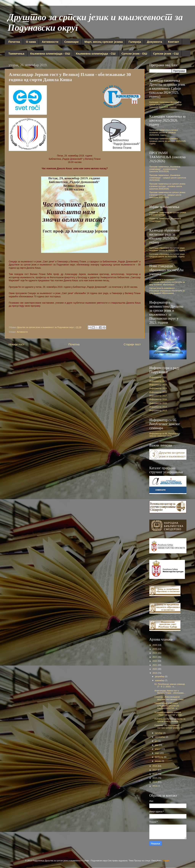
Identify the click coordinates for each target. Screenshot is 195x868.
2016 (155, 774)
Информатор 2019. (158, 388)
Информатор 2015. (158, 403)
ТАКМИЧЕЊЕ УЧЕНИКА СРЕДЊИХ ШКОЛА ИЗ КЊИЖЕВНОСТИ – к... (167, 706)
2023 (155, 657)
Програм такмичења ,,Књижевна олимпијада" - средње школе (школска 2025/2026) (168, 178)
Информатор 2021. (158, 381)
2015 (155, 778)
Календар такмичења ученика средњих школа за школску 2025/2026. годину (168, 141)
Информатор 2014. (158, 407)
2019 (155, 673)
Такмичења (16, 54)
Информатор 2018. (158, 392)
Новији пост (16, 344)
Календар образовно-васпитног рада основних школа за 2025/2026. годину (167, 249)
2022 (155, 661)
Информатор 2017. (158, 396)
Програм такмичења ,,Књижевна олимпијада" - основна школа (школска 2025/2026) (165, 169)
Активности (50, 42)
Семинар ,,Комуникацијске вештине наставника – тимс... (170, 698)
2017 (155, 770)
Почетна (14, 42)
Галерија (135, 42)
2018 (155, 766)
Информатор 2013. (158, 410)
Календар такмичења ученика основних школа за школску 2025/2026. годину (164, 132)
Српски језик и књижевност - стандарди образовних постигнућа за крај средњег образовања (167, 291)
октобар (159, 733)
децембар (160, 676)
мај (157, 745)
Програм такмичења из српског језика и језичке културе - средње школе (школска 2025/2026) (167, 195)
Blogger (166, 861)
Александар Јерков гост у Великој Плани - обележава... (170, 692)
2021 (155, 665)
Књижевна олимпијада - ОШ (50, 54)
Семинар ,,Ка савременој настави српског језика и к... (169, 727)
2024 (155, 653)
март (158, 753)
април (158, 749)
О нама (31, 42)
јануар (158, 761)
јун (157, 741)
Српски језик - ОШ (134, 54)
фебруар (159, 757)
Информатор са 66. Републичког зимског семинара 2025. (165, 435)
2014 (155, 782)
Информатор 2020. (158, 385)
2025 (155, 649)
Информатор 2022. (158, 377)
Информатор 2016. (158, 399)
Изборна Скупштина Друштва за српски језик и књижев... (170, 720)
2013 (155, 786)
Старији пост (132, 344)
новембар (160, 680)
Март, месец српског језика (104, 42)
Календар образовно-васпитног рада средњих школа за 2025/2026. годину (167, 255)
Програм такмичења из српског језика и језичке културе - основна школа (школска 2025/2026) (167, 186)
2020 (155, 669)
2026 (155, 645)
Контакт (173, 42)
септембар (160, 737)
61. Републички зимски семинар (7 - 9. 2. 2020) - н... (170, 685)
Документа (154, 42)
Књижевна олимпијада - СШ (96, 54)
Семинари (71, 42)
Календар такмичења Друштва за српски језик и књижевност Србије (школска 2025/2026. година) (166, 105)
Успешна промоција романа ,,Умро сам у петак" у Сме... (169, 714)
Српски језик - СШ (166, 54)
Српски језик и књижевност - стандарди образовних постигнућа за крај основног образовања (167, 282)
